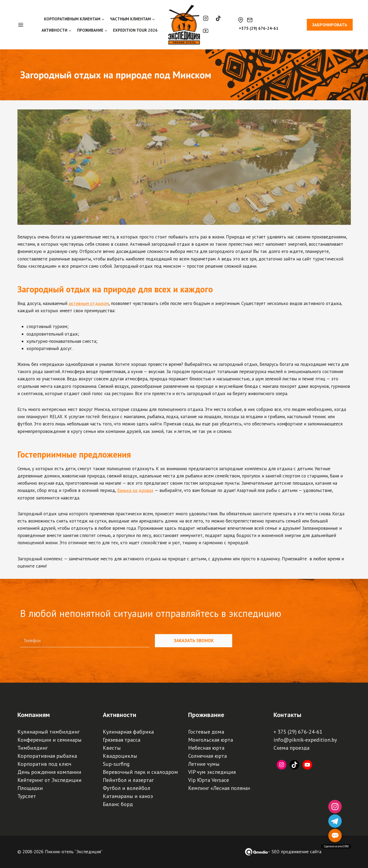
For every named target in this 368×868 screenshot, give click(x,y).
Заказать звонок (194, 641)
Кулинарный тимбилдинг (49, 732)
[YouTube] (206, 31)
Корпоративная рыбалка (47, 756)
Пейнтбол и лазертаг (128, 780)
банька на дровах (135, 490)
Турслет (27, 796)
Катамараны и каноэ (128, 796)
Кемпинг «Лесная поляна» (219, 788)
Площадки (30, 788)
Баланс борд (118, 804)
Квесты (112, 748)
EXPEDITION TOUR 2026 (135, 30)
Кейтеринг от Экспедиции (50, 780)
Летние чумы (204, 764)
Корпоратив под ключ (44, 764)
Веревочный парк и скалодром (140, 772)
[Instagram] (206, 18)
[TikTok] (218, 18)
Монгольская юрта (211, 740)
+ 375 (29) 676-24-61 (298, 732)
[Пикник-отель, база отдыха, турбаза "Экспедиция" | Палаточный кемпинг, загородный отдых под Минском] (184, 25)
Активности (120, 715)
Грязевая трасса (122, 740)
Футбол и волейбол (127, 788)
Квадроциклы (120, 756)
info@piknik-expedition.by (305, 740)
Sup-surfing (116, 764)
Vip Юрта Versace (209, 780)
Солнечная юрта (207, 756)
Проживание (206, 715)
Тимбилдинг (33, 748)
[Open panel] (23, 25)
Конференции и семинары (50, 740)
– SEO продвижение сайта (294, 852)
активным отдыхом (89, 303)
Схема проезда (292, 748)
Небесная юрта (206, 748)
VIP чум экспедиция (212, 772)
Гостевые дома (206, 732)
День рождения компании (49, 772)
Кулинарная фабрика (128, 732)
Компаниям (34, 715)
